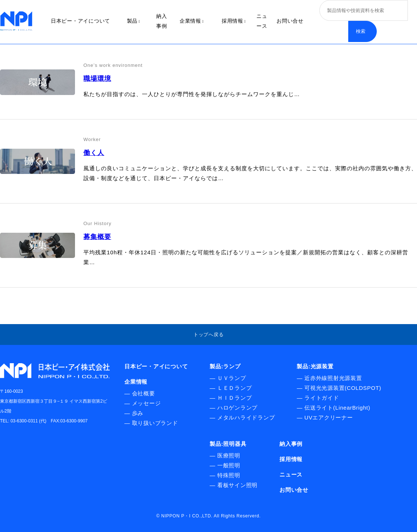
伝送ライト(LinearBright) (337, 408)
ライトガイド (322, 398)
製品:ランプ (225, 366)
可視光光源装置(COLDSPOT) (343, 388)
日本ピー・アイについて (80, 21)
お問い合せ (290, 21)
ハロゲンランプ (237, 408)
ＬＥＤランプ (235, 388)
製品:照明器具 (228, 444)
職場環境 (97, 79)
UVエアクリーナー (329, 417)
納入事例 (291, 444)
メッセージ (146, 403)
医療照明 (229, 455)
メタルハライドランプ (246, 417)
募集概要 (97, 237)
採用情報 (234, 21)
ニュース (291, 474)
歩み (138, 413)
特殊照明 (229, 475)
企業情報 (192, 21)
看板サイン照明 (237, 485)
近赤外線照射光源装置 (333, 378)
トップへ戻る (209, 335)
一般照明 (229, 465)
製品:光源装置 (315, 366)
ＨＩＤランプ (235, 398)
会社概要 (144, 393)
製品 (134, 21)
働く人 (94, 153)
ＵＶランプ (232, 378)
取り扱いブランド (155, 423)
